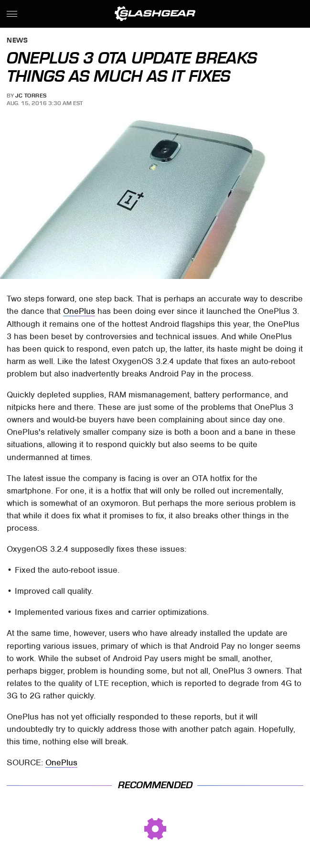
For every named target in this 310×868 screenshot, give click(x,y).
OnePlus (79, 311)
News (17, 41)
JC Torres (31, 96)
